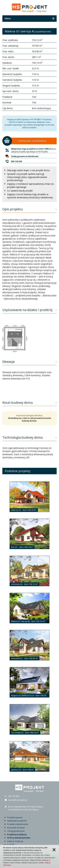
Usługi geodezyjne (16, 831)
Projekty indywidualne (18, 824)
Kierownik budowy (16, 828)
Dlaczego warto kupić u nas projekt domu (28, 170)
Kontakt (11, 844)
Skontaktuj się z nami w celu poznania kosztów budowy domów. (30, 419)
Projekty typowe (15, 817)
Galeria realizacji (15, 841)
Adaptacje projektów (17, 821)
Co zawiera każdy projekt (20, 191)
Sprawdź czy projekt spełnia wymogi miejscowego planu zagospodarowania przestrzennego (27, 177)
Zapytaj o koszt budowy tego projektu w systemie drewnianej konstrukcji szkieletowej (30, 196)
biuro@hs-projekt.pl (18, 800)
